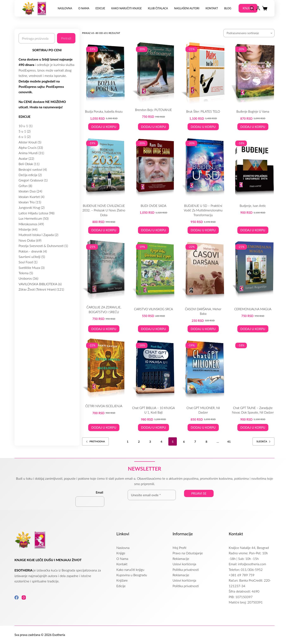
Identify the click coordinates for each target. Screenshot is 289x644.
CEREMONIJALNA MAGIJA (253, 309)
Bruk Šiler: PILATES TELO (203, 111)
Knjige (121, 553)
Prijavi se (199, 493)
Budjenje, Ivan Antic (253, 206)
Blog (228, 8)
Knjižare (122, 580)
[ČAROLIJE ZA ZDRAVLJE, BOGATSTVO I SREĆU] (104, 270)
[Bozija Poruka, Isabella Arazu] (104, 73)
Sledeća (263, 441)
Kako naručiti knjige (127, 8)
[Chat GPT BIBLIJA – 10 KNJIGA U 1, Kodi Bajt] (153, 369)
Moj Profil (179, 548)
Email (100, 492)
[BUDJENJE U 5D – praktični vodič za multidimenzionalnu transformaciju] (203, 167)
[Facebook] (17, 597)
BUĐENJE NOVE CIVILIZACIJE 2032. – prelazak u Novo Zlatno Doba (104, 210)
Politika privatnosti (186, 569)
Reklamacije (181, 559)
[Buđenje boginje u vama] (253, 73)
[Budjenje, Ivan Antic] (253, 167)
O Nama (84, 8)
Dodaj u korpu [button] (104, 127)
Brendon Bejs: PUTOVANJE (153, 110)
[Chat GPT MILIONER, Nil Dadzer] (203, 369)
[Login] (258, 8)
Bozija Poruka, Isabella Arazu (104, 111)
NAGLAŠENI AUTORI (187, 8)
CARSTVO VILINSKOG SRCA (153, 309)
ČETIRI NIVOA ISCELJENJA (104, 406)
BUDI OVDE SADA (153, 206)
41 (229, 442)
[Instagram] (24, 597)
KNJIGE (248, 8)
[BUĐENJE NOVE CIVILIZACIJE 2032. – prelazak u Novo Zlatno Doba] (104, 167)
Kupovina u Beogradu (132, 575)
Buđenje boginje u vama (253, 111)
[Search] (252, 8)
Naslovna (65, 8)
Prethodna (95, 441)
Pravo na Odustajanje (188, 553)
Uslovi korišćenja (184, 564)
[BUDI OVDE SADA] (153, 167)
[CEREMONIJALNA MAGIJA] (253, 271)
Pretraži (66, 38)
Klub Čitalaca (158, 8)
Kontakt (212, 8)
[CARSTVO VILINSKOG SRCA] (153, 271)
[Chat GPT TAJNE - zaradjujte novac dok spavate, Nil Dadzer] (253, 369)
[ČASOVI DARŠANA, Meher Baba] (203, 271)
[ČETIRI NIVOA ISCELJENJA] (104, 369)
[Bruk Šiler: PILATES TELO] (203, 73)
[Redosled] (249, 33)
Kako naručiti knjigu (130, 569)
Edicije (100, 8)
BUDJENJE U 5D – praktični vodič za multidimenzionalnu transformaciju (203, 210)
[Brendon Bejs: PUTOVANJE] (153, 72)
